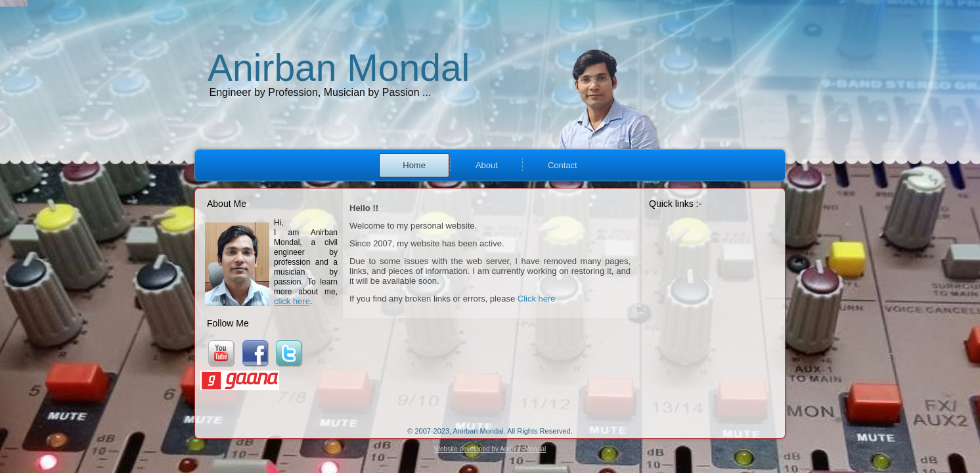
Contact (563, 165)
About (487, 165)
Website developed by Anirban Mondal (490, 449)
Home (414, 165)
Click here (537, 299)
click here (292, 301)
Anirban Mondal (339, 68)
